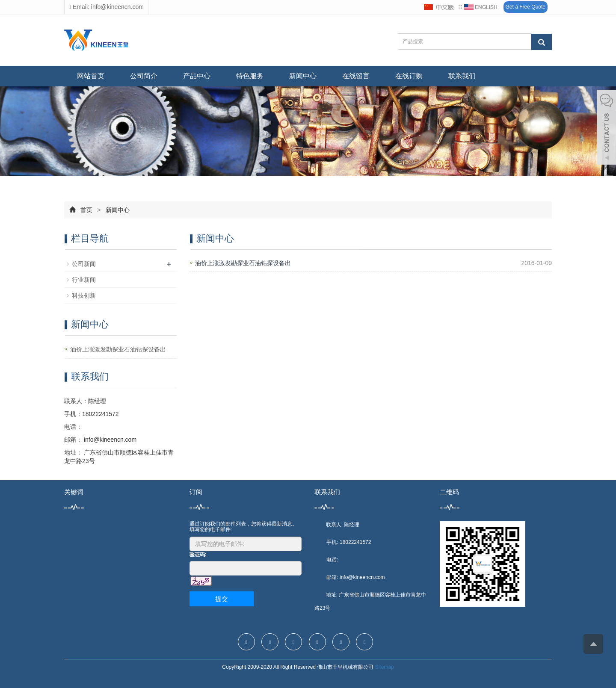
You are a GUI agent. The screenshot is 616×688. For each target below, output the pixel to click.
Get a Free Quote (526, 7)
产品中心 (197, 76)
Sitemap (385, 667)
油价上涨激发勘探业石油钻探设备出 (243, 263)
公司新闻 (84, 264)
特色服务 (250, 76)
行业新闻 (84, 280)
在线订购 (409, 76)
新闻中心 (303, 76)
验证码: (198, 555)
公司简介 (144, 76)
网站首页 (91, 76)
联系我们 (462, 76)
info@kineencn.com (109, 440)
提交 (222, 599)
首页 (86, 210)
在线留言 (356, 76)
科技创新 (84, 295)
